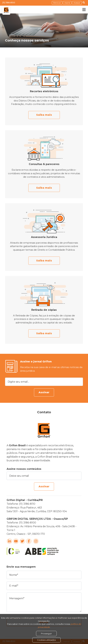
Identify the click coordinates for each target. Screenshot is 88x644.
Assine (67, 3)
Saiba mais (44, 115)
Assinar (44, 392)
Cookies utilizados (46, 640)
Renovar (57, 3)
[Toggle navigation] (82, 10)
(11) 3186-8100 (9, 3)
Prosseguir (46, 634)
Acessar (77, 3)
